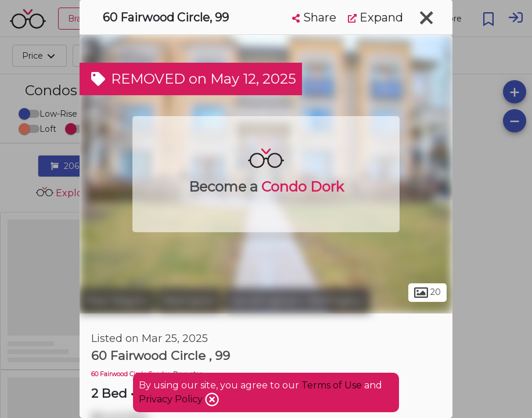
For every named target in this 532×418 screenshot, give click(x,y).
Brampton (190, 301)
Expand (375, 17)
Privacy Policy (172, 399)
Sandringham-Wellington (297, 301)
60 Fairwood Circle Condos (131, 374)
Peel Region (117, 301)
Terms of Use (332, 385)
